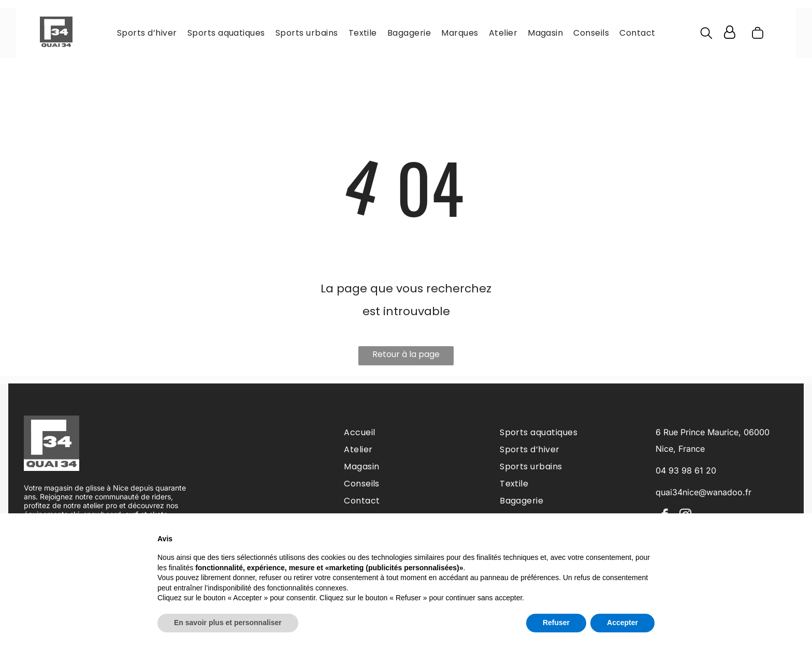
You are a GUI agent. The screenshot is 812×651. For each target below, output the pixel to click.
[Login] (730, 33)
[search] (706, 35)
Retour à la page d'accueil (406, 357)
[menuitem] (147, 32)
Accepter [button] (622, 623)
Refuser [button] (556, 623)
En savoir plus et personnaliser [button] (228, 623)
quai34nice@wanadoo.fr (704, 492)
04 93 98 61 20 (686, 470)
